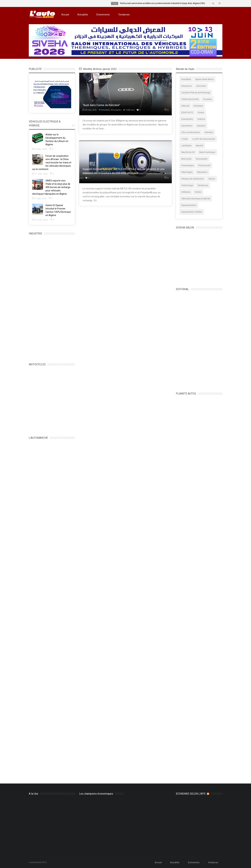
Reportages (187, 172)
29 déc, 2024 (40, 149)
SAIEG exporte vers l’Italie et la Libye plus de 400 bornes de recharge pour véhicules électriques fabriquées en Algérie (51, 187)
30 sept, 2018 (89, 110)
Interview (209, 132)
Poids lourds (204, 165)
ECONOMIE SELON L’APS (191, 794)
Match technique (207, 152)
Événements (103, 15)
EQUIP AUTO (187, 112)
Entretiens (198, 106)
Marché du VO (188, 152)
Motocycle (186, 159)
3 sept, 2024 (39, 198)
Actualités (83, 15)
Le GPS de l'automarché (204, 139)
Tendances (124, 15)
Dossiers (207, 99)
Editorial (185, 106)
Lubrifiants (186, 146)
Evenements (187, 119)
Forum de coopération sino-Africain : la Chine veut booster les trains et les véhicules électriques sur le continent (52, 163)
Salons (212, 179)
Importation (187, 126)
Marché (199, 146)
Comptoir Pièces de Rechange (115, 174)
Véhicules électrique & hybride (196, 199)
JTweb (185, 139)
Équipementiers (137, 174)
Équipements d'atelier (192, 212)
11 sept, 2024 (40, 174)
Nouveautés (116, 110)
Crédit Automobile (190, 99)
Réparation (158, 174)
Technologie (187, 185)
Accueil (65, 15)
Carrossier (201, 86)
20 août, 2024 (40, 220)
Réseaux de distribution (193, 179)
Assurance (186, 86)
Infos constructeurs (191, 132)
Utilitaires (186, 192)
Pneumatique (188, 165)
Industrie (148, 174)
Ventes (198, 192)
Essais (201, 112)
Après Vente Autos (204, 79)
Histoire (201, 119)
